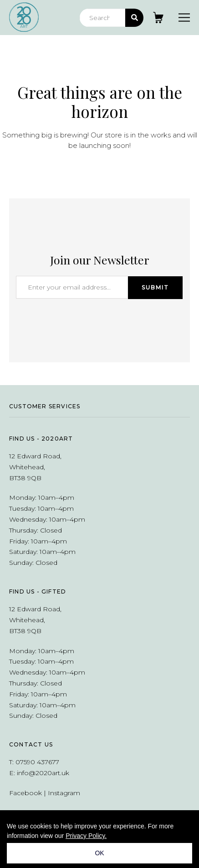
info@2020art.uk (43, 773)
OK (99, 853)
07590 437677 (37, 762)
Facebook (26, 793)
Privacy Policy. (86, 836)
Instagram (64, 793)
